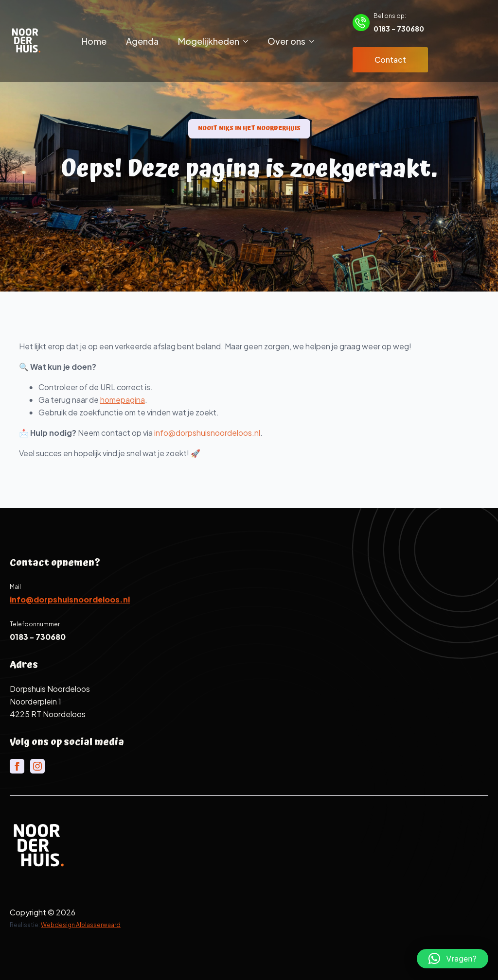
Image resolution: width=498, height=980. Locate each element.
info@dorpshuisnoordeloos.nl (224, 433)
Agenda (142, 41)
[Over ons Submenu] (315, 41)
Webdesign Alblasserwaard (81, 925)
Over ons (286, 41)
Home (94, 41)
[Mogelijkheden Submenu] (249, 41)
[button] (453, 959)
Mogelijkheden (209, 41)
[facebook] (17, 766)
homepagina (140, 400)
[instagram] (37, 766)
